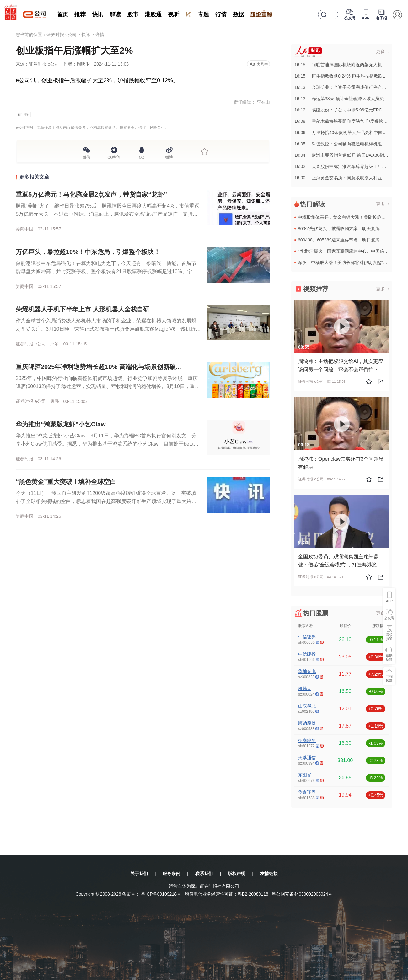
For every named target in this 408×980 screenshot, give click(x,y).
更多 (380, 51)
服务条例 (171, 874)
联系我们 (204, 874)
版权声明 (237, 874)
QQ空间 (114, 156)
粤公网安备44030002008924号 (302, 894)
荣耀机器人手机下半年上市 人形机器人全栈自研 (83, 309)
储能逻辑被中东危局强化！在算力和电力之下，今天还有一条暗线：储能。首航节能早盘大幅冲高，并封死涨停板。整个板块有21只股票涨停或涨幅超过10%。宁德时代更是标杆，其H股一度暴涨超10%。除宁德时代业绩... (106, 271)
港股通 (153, 14)
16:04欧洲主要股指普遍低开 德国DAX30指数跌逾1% (349, 155)
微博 (169, 156)
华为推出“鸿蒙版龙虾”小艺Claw (61, 424)
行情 (221, 14)
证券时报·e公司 (62, 35)
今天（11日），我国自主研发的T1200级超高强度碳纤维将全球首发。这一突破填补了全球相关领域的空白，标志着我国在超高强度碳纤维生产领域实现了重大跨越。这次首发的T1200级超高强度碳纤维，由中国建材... (106, 501)
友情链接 (269, 874)
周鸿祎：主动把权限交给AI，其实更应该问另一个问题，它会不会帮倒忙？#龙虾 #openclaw (341, 369)
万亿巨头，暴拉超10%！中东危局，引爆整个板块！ (88, 252)
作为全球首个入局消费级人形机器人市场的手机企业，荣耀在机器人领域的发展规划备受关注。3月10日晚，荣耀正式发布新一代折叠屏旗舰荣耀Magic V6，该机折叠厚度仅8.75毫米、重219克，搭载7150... (108, 329)
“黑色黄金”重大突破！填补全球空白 (66, 482)
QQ (142, 156)
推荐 (80, 14)
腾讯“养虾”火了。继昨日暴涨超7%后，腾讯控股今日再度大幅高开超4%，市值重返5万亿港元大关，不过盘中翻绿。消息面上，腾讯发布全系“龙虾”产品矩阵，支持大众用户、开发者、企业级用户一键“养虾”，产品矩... (107, 214)
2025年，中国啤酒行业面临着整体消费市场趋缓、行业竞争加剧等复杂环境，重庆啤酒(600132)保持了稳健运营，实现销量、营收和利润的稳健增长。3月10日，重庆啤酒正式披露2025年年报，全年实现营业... (108, 386)
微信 (86, 156)
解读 (115, 14)
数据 (239, 14)
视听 (174, 14)
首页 (62, 14)
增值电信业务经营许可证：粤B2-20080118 (227, 894)
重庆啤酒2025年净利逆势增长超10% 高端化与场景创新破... (98, 367)
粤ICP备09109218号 (161, 894)
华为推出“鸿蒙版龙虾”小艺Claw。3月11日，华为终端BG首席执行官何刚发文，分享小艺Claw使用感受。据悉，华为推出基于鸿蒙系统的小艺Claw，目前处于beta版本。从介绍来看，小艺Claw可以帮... (107, 444)
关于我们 (139, 874)
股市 (133, 14)
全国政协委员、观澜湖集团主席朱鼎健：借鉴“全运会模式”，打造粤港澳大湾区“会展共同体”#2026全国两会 (340, 565)
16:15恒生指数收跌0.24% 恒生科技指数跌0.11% (345, 76)
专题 (203, 14)
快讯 (98, 14)
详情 (100, 35)
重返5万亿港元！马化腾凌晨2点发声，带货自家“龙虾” (91, 194)
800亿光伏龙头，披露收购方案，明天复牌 (339, 229)
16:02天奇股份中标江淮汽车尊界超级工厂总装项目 (347, 166)
